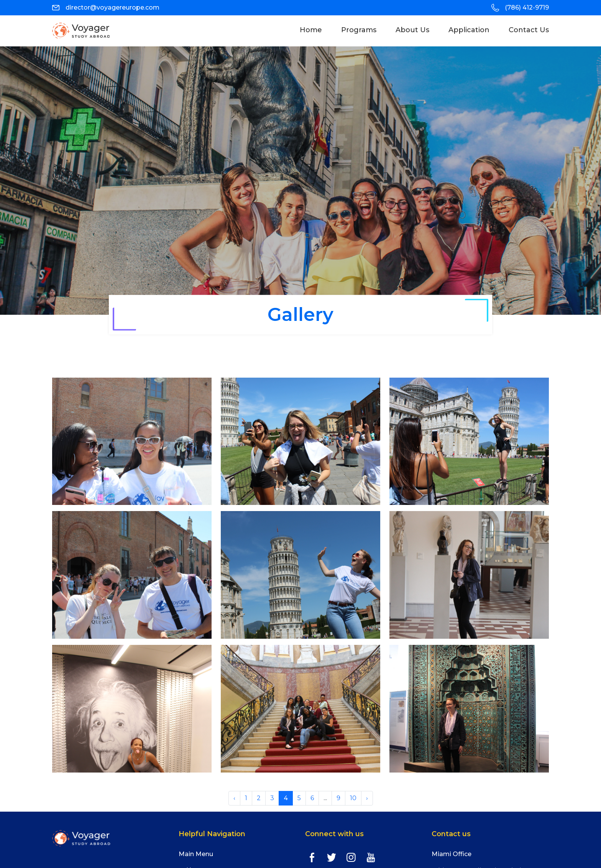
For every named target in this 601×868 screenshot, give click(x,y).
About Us (412, 30)
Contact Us (529, 30)
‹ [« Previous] (234, 798)
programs (359, 30)
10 (353, 798)
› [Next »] (367, 798)
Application (469, 30)
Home (316, 30)
